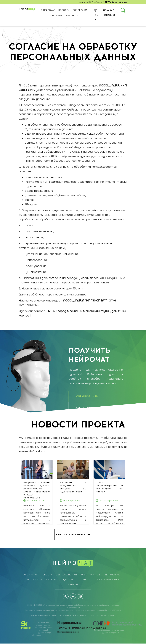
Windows (111, 2)
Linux (123, 2)
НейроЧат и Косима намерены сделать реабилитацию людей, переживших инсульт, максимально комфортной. (37, 492)
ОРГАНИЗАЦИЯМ (87, 396)
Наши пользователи (108, 580)
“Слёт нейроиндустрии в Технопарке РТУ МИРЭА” (109, 487)
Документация (114, 575)
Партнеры (56, 15)
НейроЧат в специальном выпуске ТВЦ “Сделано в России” (73, 487)
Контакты (72, 15)
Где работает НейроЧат (78, 580)
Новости (64, 10)
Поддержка (80, 10)
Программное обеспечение (43, 580)
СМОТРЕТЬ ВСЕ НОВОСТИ (73, 534)
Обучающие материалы (71, 575)
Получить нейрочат (109, 13)
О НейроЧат (48, 10)
